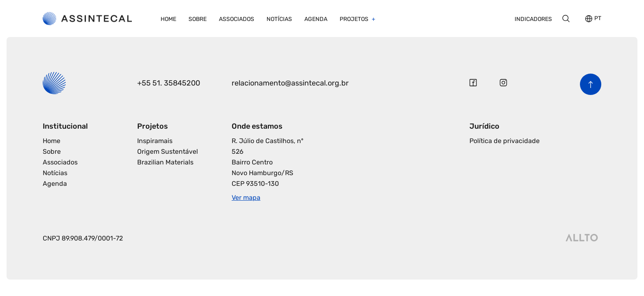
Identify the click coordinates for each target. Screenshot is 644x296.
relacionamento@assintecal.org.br (290, 83)
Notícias (279, 19)
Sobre (198, 19)
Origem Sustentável (168, 151)
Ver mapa (246, 198)
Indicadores (533, 19)
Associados (237, 19)
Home (168, 19)
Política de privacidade (505, 141)
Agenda (316, 19)
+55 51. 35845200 (169, 83)
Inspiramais (155, 141)
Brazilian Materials (165, 162)
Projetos (355, 19)
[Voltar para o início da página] (591, 84)
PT (598, 19)
